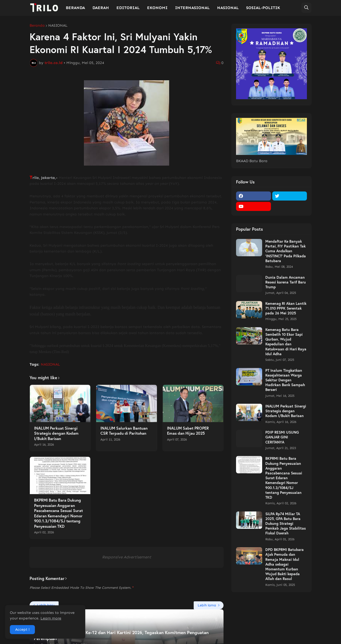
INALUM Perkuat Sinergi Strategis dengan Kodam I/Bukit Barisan (56, 433)
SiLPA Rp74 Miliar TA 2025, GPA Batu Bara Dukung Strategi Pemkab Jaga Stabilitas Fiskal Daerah (286, 524)
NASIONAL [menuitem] (228, 8)
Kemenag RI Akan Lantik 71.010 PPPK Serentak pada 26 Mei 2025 (286, 308)
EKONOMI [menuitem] (157, 8)
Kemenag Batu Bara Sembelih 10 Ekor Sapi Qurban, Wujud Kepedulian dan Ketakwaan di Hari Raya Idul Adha (286, 342)
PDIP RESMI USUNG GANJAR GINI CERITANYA (282, 437)
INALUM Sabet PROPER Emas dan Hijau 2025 (188, 431)
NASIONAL (58, 26)
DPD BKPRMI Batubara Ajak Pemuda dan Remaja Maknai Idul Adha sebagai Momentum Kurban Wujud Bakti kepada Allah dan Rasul (285, 564)
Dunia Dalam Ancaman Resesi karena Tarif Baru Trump (286, 282)
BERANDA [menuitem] (75, 8)
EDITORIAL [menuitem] (128, 8)
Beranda (37, 26)
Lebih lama (207, 605)
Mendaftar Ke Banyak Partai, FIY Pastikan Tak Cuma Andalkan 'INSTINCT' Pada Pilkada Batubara (286, 251)
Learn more (51, 618)
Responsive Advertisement (127, 557)
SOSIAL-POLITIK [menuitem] (263, 8)
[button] (306, 8)
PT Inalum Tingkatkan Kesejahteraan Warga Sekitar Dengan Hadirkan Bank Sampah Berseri (285, 380)
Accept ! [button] (22, 629)
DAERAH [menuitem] (101, 8)
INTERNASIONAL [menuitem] (192, 8)
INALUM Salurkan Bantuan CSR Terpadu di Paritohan (124, 431)
